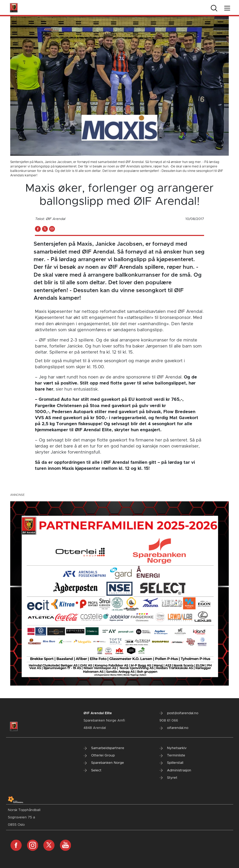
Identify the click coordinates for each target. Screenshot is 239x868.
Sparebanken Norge (104, 763)
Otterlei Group (99, 756)
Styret (168, 778)
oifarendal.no (174, 728)
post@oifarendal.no (179, 713)
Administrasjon (175, 770)
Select (92, 770)
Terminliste (172, 756)
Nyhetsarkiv (173, 748)
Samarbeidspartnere (104, 748)
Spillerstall (171, 763)
